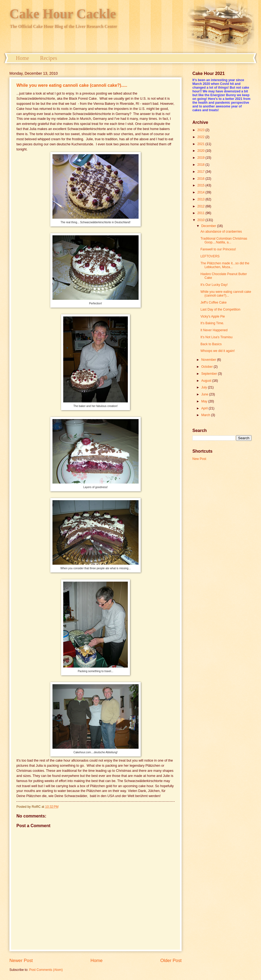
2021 (202, 144)
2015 (202, 185)
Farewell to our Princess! (218, 249)
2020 (202, 151)
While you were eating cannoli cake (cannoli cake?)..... (72, 85)
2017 (202, 172)
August (207, 381)
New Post (199, 459)
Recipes (49, 58)
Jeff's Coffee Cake (214, 302)
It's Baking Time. (212, 323)
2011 (202, 213)
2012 (202, 206)
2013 (202, 199)
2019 (202, 158)
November (209, 360)
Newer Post (21, 961)
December (209, 226)
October (207, 367)
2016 (202, 179)
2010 (202, 220)
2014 (202, 192)
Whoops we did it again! (218, 351)
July (205, 387)
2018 (202, 165)
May (205, 401)
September (210, 374)
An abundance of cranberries (221, 232)
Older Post (171, 961)
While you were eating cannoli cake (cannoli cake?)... (226, 294)
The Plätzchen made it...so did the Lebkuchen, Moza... (225, 265)
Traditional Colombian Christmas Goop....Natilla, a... (224, 240)
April (205, 408)
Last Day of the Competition (220, 309)
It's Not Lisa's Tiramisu (216, 337)
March (206, 415)
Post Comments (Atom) (46, 970)
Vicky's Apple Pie (213, 316)
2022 (202, 137)
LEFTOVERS (210, 256)
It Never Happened (214, 330)
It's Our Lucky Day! (214, 285)
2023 (202, 130)
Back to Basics (211, 344)
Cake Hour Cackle (63, 14)
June (205, 394)
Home (22, 58)
